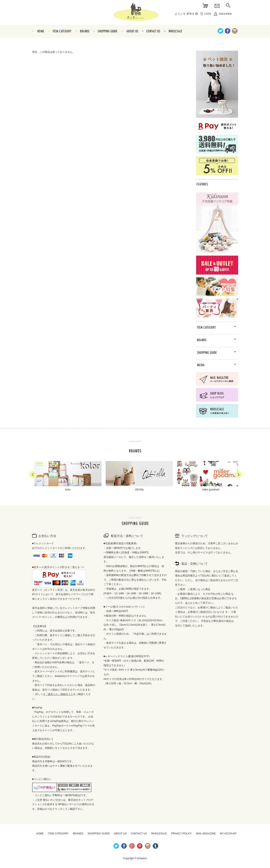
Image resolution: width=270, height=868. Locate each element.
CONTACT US (151, 36)
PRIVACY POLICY (181, 834)
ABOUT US (130, 36)
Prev (33, 474)
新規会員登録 (225, 14)
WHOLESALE (173, 36)
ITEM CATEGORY (60, 36)
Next (238, 474)
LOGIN (208, 14)
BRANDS (82, 36)
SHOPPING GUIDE (105, 36)
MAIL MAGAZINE (206, 834)
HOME (38, 36)
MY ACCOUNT (228, 834)
